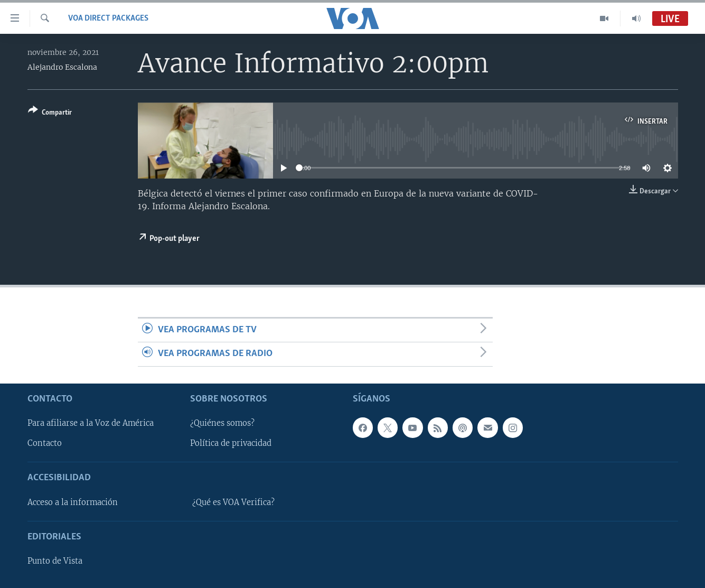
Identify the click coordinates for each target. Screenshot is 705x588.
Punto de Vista (55, 561)
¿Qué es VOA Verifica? (233, 502)
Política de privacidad (231, 443)
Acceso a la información (73, 502)
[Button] (50, 113)
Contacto (45, 443)
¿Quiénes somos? (222, 423)
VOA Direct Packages (108, 18)
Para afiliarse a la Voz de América (91, 423)
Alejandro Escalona (62, 67)
